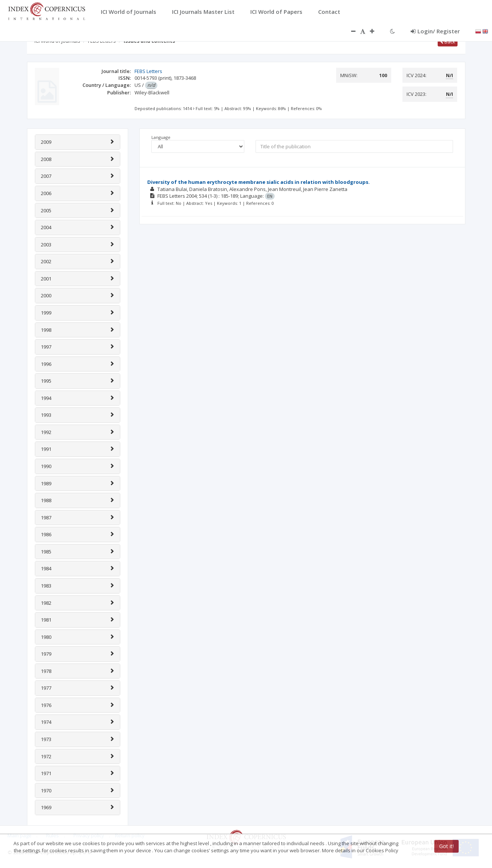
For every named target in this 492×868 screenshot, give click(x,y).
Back (448, 42)
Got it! (446, 846)
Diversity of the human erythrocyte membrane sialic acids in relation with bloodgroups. (259, 182)
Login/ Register (435, 31)
